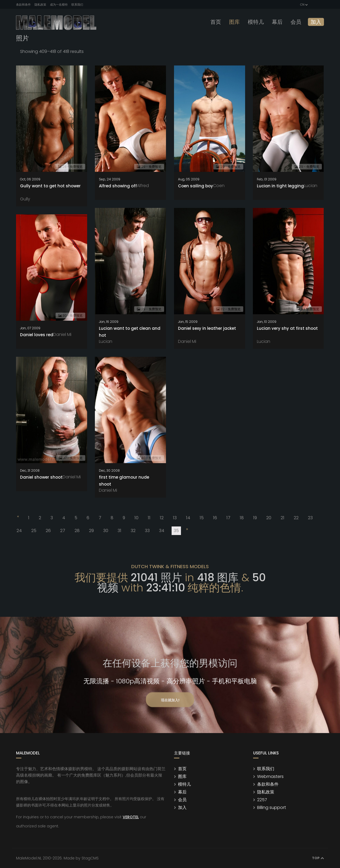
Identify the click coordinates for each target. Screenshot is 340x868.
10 (136, 518)
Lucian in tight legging (280, 186)
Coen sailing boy (196, 186)
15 (202, 518)
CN (304, 5)
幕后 (277, 22)
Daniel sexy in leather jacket (207, 328)
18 (242, 518)
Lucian (311, 186)
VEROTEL (131, 817)
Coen (219, 186)
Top (318, 858)
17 (228, 518)
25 (34, 531)
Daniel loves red (37, 335)
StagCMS (90, 858)
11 (149, 518)
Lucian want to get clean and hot (130, 332)
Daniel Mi (187, 341)
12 (162, 518)
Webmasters (270, 776)
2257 (262, 800)
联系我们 (77, 5)
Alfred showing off (118, 186)
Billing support (272, 807)
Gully (25, 199)
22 (296, 518)
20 (269, 518)
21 (283, 518)
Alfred (143, 186)
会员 (296, 22)
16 (215, 518)
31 (119, 531)
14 (188, 518)
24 (19, 531)
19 (255, 518)
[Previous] (18, 517)
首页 (216, 22)
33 (147, 531)
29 (91, 531)
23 (310, 518)
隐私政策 (40, 5)
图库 (234, 22)
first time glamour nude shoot (124, 481)
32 (133, 531)
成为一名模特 (59, 5)
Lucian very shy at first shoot (287, 328)
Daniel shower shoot (41, 477)
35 (177, 531)
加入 (316, 22)
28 (77, 531)
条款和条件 (23, 5)
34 (162, 531)
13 (175, 518)
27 (63, 531)
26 (48, 531)
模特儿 (256, 22)
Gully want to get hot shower (50, 186)
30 (106, 531)
